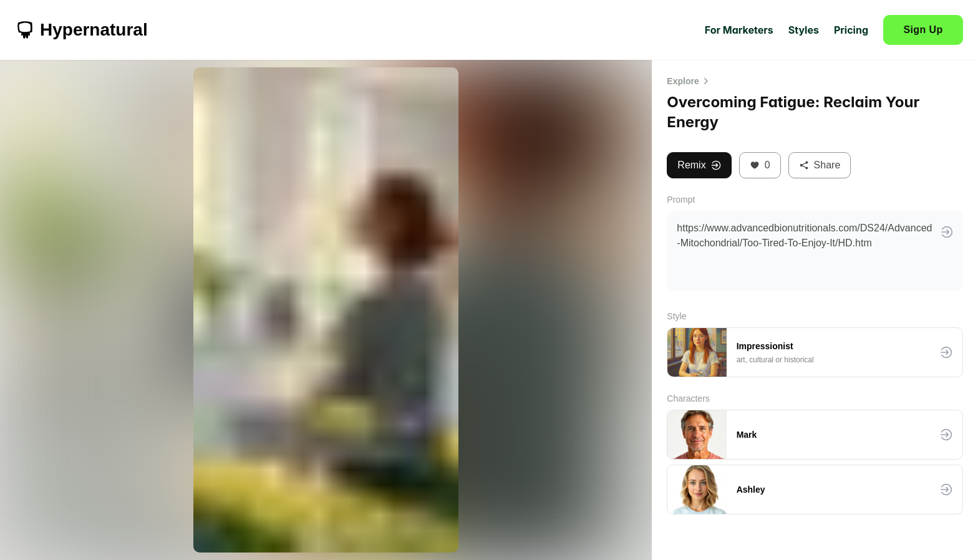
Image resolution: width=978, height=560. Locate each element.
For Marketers (739, 30)
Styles (804, 30)
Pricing (851, 30)
